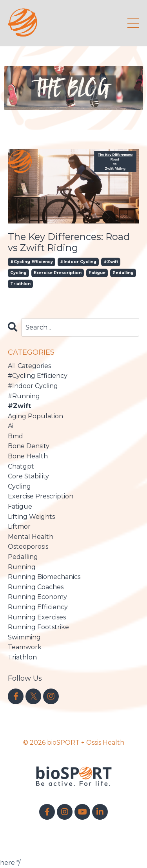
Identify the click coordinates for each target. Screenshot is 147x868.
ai (11, 426)
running (22, 567)
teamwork (25, 647)
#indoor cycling (78, 262)
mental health (31, 537)
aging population (35, 416)
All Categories (29, 366)
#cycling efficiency (32, 262)
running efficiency (38, 607)
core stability (28, 476)
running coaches (36, 587)
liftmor (19, 526)
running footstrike (38, 627)
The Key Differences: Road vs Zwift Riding (69, 243)
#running (24, 396)
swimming (24, 637)
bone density (29, 446)
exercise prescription (58, 273)
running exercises (37, 617)
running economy (37, 597)
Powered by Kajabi (74, 838)
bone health (28, 456)
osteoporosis (28, 547)
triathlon (20, 284)
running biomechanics (44, 577)
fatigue (97, 273)
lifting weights (31, 517)
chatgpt (21, 466)
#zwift (111, 262)
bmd (15, 436)
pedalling (123, 273)
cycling (18, 273)
